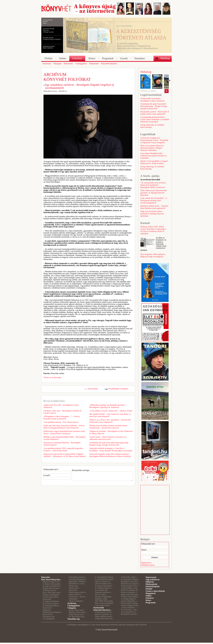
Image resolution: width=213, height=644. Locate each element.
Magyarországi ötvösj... (52, 582)
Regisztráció (146, 563)
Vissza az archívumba (52, 377)
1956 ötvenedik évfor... (104, 584)
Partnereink (99, 608)
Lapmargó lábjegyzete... (78, 579)
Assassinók (47, 599)
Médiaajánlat (151, 584)
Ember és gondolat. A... (104, 614)
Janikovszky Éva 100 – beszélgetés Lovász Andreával (61, 406)
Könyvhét (46, 577)
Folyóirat (150, 598)
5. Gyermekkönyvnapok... (105, 577)
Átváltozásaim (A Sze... (104, 612)
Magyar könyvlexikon (51, 588)
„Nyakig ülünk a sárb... (130, 588)
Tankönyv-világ (101, 599)
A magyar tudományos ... (104, 586)
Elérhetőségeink (153, 586)
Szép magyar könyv (102, 605)
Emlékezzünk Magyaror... (53, 612)
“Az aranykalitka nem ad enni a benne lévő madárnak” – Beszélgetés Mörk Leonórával (153, 185)
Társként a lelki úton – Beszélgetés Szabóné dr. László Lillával (63, 412)
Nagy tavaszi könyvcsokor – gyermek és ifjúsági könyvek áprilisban (152, 214)
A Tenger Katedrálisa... (51, 601)
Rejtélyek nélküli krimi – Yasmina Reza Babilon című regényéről (154, 207)
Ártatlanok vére (49, 616)
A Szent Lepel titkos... (51, 597)
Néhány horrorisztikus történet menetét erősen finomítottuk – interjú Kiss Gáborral (108, 427)
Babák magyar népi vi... (78, 592)
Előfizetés (150, 582)
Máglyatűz (47, 610)
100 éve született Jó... (103, 581)
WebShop (165, 58)
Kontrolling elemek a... (77, 577)
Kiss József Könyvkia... (51, 579)
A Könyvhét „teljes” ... (130, 577)
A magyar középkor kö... (52, 586)
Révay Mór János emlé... (52, 593)
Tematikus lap (74, 619)
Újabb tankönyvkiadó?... (104, 616)
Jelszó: (144, 550)
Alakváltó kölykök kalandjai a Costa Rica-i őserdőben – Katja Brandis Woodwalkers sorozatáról (111, 449)
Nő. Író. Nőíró (100, 594)
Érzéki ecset (47, 608)
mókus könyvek (75, 594)
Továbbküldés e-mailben (118, 389)
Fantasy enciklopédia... (51, 595)
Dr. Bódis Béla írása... (77, 617)
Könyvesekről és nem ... (130, 586)
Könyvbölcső (48, 614)
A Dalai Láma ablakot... (130, 597)
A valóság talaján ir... (129, 599)
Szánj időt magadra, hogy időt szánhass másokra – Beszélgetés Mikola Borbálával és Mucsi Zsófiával (110, 455)
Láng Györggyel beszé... (130, 605)
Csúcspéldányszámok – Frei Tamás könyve (61, 422)
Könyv (149, 600)
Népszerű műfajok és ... (104, 592)
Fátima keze (73, 586)
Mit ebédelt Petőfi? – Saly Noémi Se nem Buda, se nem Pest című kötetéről (110, 415)
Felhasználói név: (148, 544)
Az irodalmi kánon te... (104, 588)
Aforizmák (73, 590)
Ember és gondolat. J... (130, 592)
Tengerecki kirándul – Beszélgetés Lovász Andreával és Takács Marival (111, 432)
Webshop (146, 72)
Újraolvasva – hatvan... (77, 597)
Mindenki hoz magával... (130, 584)
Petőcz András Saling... (130, 603)
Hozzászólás (93, 389)
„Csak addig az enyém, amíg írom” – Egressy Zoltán (111, 411)
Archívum (72, 603)
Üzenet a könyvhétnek (155, 591)
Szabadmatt (73, 599)
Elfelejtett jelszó (148, 565)
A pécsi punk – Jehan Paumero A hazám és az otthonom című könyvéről (108, 438)
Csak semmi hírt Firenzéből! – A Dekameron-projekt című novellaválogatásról (154, 200)
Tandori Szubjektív (76, 601)
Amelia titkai (74, 588)
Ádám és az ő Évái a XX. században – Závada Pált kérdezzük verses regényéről (110, 421)
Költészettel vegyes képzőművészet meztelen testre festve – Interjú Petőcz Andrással (64, 432)
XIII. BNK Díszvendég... (104, 601)
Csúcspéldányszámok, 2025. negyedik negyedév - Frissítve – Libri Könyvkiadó (64, 449)
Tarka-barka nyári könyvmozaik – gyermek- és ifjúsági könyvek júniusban (154, 193)
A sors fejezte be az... (129, 612)
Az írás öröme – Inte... (129, 610)
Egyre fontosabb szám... (130, 594)
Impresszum (151, 577)
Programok (151, 603)
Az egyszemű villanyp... (130, 579)
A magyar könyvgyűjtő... (52, 584)
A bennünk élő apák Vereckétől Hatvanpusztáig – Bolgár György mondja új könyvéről (109, 444)
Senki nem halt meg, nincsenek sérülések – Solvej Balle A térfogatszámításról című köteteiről (64, 427)
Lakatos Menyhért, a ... (130, 601)
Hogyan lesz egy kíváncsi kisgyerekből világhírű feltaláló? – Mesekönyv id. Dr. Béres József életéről (65, 455)
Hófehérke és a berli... (77, 584)
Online (149, 596)
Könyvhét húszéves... (102, 610)
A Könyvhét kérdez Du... (104, 619)
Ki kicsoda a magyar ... (51, 603)
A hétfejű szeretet (49, 590)
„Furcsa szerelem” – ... (130, 608)
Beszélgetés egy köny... (130, 581)
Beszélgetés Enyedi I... (130, 614)
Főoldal (149, 589)
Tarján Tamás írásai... (77, 614)
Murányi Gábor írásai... (78, 612)
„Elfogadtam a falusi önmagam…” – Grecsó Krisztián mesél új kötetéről (62, 418)
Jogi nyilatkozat (153, 579)
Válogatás (72, 608)
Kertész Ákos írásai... (77, 610)
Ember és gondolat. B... (130, 590)
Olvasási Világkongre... (104, 597)
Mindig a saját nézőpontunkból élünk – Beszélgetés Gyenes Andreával (64, 438)
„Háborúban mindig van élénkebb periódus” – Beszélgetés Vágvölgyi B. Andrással (108, 406)
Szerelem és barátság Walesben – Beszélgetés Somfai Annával (62, 444)
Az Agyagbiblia (49, 619)
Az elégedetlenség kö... (51, 606)
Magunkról (151, 593)
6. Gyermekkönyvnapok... (105, 579)
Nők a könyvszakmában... (105, 603)
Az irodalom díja (101, 590)
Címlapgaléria (74, 606)
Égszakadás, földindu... (78, 581)
